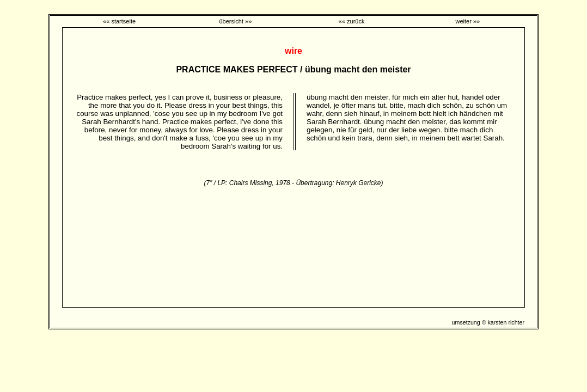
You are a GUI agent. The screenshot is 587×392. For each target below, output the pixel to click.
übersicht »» (235, 21)
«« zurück (352, 21)
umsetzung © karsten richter (488, 322)
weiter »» (468, 21)
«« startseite (119, 21)
